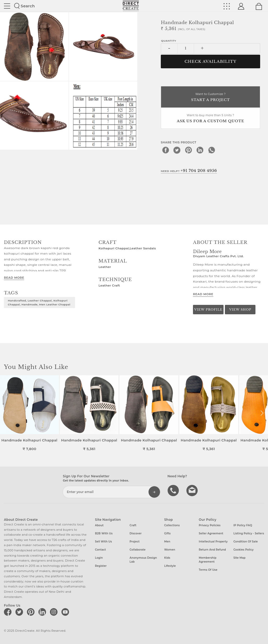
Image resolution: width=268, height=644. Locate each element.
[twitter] (177, 150)
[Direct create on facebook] (9, 612)
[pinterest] (189, 150)
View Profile (208, 310)
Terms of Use (208, 570)
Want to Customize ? (210, 97)
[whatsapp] (212, 150)
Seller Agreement (211, 533)
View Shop (240, 310)
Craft (133, 525)
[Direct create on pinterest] (32, 612)
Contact (100, 550)
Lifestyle (170, 566)
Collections (172, 525)
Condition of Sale (246, 542)
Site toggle (7, 6)
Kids (167, 558)
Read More (14, 278)
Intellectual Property (213, 542)
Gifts (167, 533)
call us (174, 490)
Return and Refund (212, 550)
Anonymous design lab (143, 560)
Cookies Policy (244, 550)
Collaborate (138, 550)
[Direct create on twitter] (20, 612)
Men (167, 542)
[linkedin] (200, 150)
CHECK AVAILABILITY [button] (211, 61)
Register (101, 566)
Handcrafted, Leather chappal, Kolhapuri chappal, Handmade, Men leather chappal (39, 302)
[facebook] (166, 150)
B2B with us (104, 533)
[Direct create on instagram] (55, 612)
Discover (136, 533)
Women (170, 550)
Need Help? (189, 171)
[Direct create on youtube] (66, 612)
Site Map (240, 558)
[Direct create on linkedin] (43, 612)
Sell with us (103, 542)
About (99, 525)
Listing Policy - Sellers (249, 533)
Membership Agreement (208, 560)
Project (135, 542)
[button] (262, 413)
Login (99, 558)
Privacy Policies (210, 525)
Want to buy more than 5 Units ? (210, 119)
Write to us (193, 490)
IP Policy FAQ (243, 525)
